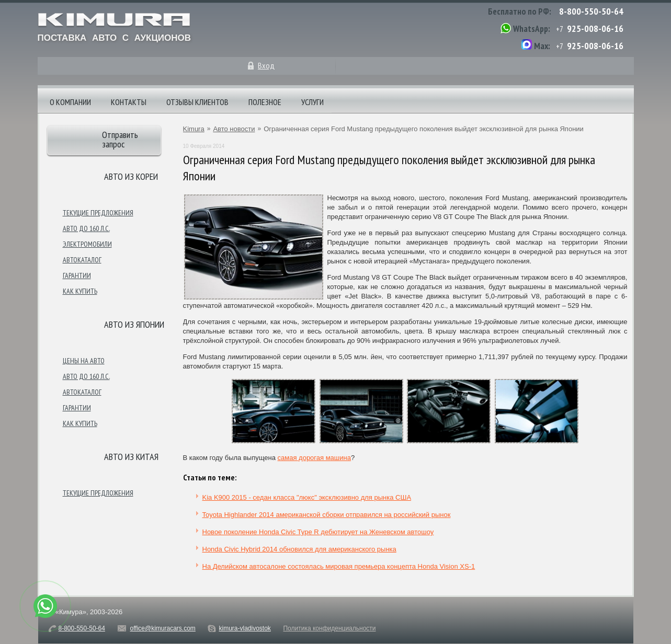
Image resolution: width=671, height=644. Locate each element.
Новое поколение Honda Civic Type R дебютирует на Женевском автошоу (318, 532)
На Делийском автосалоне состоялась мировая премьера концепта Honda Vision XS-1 (339, 566)
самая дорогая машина (314, 458)
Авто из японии (134, 324)
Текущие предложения (98, 213)
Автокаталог (82, 260)
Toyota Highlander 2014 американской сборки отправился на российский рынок (327, 515)
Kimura (194, 129)
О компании (70, 102)
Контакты (129, 102)
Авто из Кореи (131, 176)
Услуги (312, 102)
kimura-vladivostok (244, 628)
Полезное (265, 102)
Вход (266, 65)
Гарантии (77, 275)
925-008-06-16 (595, 28)
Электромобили (87, 244)
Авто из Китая (131, 457)
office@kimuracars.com (163, 628)
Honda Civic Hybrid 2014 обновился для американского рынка (299, 549)
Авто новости (234, 129)
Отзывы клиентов (197, 102)
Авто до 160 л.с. (86, 228)
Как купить (80, 291)
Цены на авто (84, 361)
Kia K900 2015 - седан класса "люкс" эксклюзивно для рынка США (307, 497)
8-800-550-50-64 (591, 11)
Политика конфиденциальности (329, 628)
